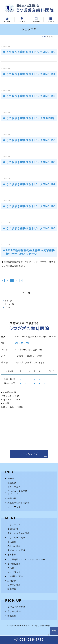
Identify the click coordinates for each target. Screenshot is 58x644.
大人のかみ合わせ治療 (19, 533)
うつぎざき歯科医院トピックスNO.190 (31, 140)
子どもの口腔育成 (16, 550)
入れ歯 (11, 568)
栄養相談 (12, 555)
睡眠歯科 (12, 589)
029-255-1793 (22, 343)
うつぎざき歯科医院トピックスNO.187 (31, 184)
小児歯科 (12, 542)
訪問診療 (12, 581)
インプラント (14, 572)
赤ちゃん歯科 (14, 546)
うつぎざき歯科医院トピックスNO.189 (31, 162)
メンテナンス (14, 525)
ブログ (7, 307)
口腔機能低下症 (15, 576)
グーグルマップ (29, 454)
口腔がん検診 (14, 585)
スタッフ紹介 (14, 487)
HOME (44, 37)
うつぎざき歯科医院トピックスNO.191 (31, 74)
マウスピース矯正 (16, 538)
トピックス (9, 301)
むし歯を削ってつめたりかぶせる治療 (26, 559)
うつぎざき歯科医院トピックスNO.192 (31, 96)
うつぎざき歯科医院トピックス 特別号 (30, 118)
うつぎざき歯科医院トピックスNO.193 (31, 52)
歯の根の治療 (14, 564)
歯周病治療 (13, 529)
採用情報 (12, 498)
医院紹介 (12, 483)
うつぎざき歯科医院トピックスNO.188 (31, 206)
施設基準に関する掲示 (19, 503)
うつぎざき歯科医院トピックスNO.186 (31, 228)
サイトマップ (14, 507)
